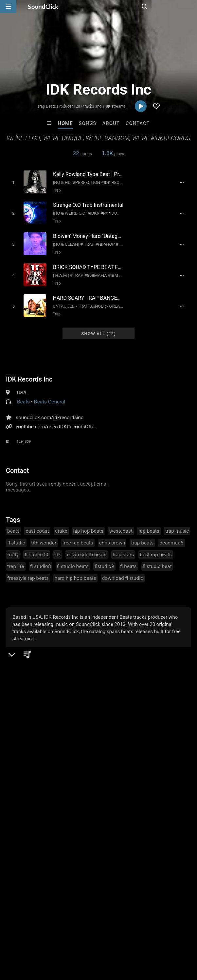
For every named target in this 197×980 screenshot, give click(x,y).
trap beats (142, 537)
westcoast (121, 525)
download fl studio (123, 572)
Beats (23, 396)
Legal (177, 936)
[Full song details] (185, 182)
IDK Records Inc (29, 373)
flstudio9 (104, 561)
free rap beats (78, 537)
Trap (55, 190)
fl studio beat (157, 561)
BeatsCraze (18, 823)
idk (58, 549)
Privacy (156, 936)
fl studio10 (36, 549)
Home (65, 123)
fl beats (128, 561)
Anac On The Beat (180, 823)
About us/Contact (58, 936)
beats (13, 525)
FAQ (27, 936)
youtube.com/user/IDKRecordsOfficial (58, 421)
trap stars (123, 549)
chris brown (112, 537)
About (111, 123)
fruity (13, 549)
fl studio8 (41, 561)
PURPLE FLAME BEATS (128, 823)
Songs (88, 123)
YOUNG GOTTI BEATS (73, 823)
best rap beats (156, 549)
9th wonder (44, 537)
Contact (138, 123)
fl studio (16, 537)
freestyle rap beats (28, 572)
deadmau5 (171, 537)
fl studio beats (73, 561)
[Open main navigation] (8, 7)
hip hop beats (89, 525)
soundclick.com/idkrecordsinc (50, 412)
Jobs (90, 936)
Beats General (50, 396)
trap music (177, 525)
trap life (16, 561)
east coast (37, 525)
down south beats (87, 549)
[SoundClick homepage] (43, 7)
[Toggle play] (11, 182)
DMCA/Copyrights (122, 936)
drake (61, 525)
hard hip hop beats (75, 572)
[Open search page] (190, 7)
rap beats (149, 525)
